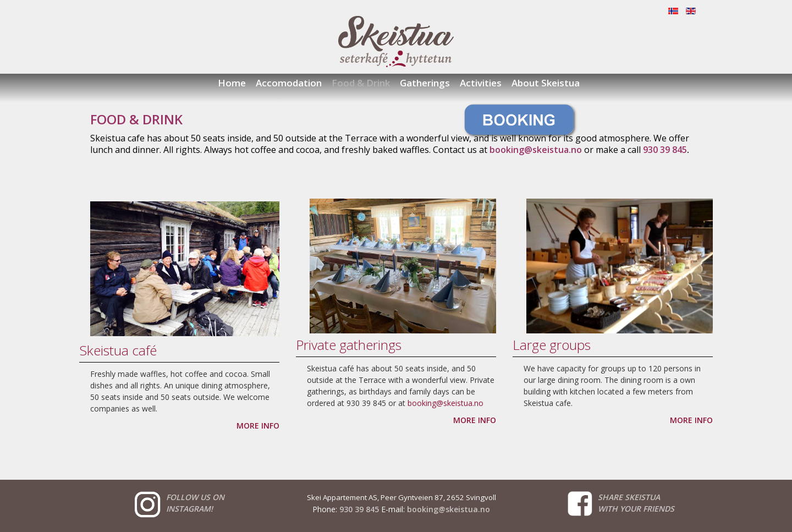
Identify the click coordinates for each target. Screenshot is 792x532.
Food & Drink (361, 83)
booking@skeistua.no (446, 403)
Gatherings (425, 83)
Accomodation (289, 83)
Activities (481, 83)
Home (232, 83)
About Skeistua (546, 83)
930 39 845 (359, 509)
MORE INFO (258, 426)
